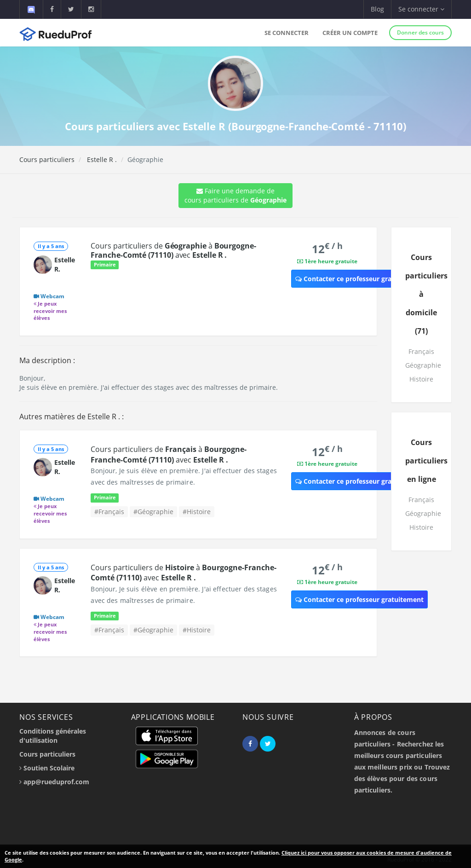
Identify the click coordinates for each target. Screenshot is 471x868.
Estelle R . (101, 159)
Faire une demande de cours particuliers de (235, 195)
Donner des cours (420, 32)
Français (421, 351)
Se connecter (287, 33)
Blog (377, 9)
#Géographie (153, 512)
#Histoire (197, 512)
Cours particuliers (47, 159)
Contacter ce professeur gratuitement (359, 279)
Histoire (421, 379)
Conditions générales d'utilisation (53, 736)
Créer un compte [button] (350, 33)
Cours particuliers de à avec (173, 250)
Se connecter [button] (421, 9)
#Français (109, 512)
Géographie (423, 365)
